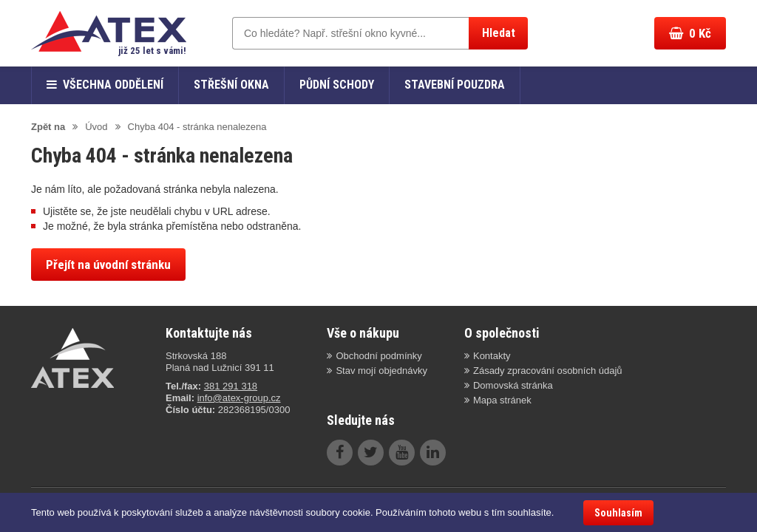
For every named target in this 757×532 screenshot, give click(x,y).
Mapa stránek (502, 400)
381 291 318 (231, 386)
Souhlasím (618, 513)
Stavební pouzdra (455, 85)
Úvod (96, 127)
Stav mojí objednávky (381, 371)
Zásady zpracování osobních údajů (548, 371)
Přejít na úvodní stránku (108, 265)
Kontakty (492, 356)
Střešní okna (231, 85)
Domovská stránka (513, 385)
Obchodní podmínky (378, 356)
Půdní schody (337, 85)
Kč (690, 33)
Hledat (499, 33)
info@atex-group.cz (239, 398)
